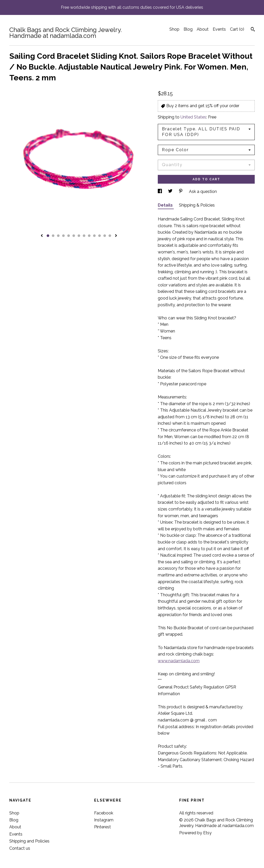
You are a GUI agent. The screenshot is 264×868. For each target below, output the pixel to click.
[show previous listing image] (42, 236)
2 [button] (53, 236)
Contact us (20, 848)
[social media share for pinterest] (181, 192)
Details (166, 205)
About (203, 29)
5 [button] (69, 236)
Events (219, 29)
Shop (174, 29)
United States (193, 117)
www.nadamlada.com (179, 661)
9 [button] (89, 236)
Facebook (104, 813)
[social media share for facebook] (160, 192)
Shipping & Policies (197, 205)
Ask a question (203, 192)
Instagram (104, 820)
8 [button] (84, 236)
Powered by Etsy (195, 833)
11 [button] (100, 236)
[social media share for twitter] (171, 192)
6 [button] (74, 236)
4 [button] (63, 236)
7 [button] (79, 236)
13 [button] (110, 236)
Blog (188, 29)
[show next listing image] (116, 236)
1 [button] (48, 236)
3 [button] (58, 236)
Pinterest (102, 827)
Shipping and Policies (29, 841)
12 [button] (105, 236)
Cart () (237, 29)
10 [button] (94, 236)
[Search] (253, 30)
